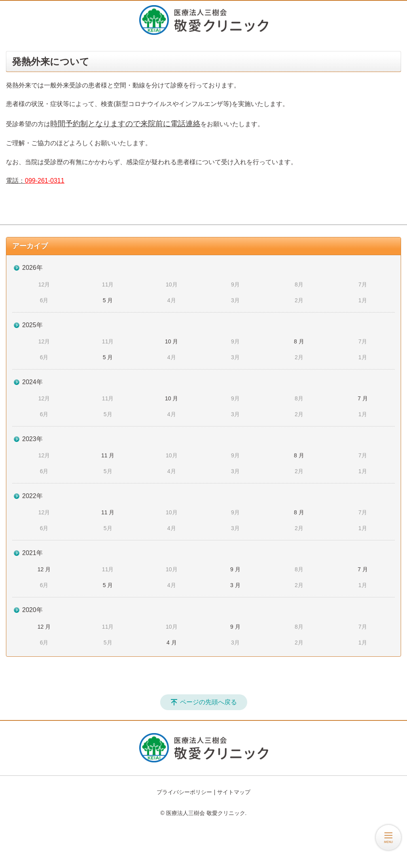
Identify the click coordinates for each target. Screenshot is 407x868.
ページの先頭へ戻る (208, 702)
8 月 (299, 341)
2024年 (32, 382)
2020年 (32, 610)
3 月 (235, 585)
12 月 (44, 569)
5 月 (108, 300)
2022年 (32, 496)
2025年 (32, 325)
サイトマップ (234, 792)
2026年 (32, 268)
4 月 (172, 642)
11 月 (108, 455)
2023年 (32, 439)
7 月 (363, 398)
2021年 (32, 553)
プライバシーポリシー (184, 792)
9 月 (235, 569)
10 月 (171, 341)
